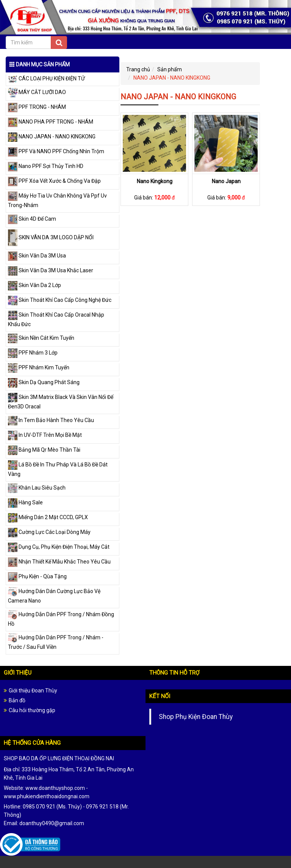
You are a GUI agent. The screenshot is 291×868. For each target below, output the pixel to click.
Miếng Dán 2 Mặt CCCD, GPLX (48, 517)
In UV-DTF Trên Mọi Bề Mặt (45, 435)
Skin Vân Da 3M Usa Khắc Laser (51, 270)
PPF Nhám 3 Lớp (33, 353)
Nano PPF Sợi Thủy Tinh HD (46, 166)
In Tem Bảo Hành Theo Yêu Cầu (51, 420)
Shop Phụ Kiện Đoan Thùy (196, 717)
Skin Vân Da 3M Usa (37, 256)
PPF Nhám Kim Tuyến (39, 367)
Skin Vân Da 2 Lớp (34, 285)
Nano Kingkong (155, 181)
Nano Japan (226, 181)
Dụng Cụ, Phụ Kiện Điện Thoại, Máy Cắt (59, 547)
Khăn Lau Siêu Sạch (37, 488)
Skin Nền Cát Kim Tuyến (41, 338)
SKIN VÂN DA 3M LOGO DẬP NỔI (51, 237)
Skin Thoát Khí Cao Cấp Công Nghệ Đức (60, 300)
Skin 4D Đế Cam (32, 219)
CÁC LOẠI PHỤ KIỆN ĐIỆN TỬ (46, 78)
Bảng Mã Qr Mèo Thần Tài (44, 450)
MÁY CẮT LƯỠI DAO (37, 92)
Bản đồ (17, 700)
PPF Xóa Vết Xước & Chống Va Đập (54, 181)
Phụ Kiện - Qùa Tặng (37, 576)
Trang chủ (138, 69)
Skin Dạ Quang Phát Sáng (44, 382)
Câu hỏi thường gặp (32, 710)
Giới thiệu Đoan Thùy (33, 691)
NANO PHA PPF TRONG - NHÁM (51, 122)
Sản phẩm (170, 69)
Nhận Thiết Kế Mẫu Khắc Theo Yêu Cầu (59, 562)
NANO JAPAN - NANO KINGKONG (52, 137)
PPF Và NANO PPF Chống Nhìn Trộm (56, 151)
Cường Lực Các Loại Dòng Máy (49, 532)
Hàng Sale (25, 502)
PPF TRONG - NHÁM (37, 107)
